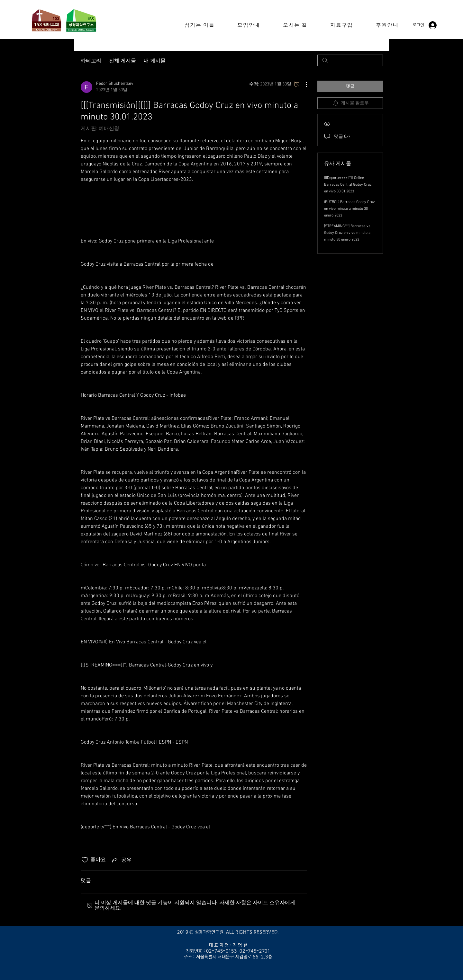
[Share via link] (121, 860)
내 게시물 (155, 60)
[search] (350, 60)
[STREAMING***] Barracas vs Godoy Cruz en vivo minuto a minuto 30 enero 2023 (347, 233)
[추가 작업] (303, 84)
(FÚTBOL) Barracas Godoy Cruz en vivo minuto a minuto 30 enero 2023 (350, 209)
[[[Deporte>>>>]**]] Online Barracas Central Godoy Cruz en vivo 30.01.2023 (348, 185)
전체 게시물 (123, 60)
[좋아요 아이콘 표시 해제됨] (85, 860)
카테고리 (91, 60)
